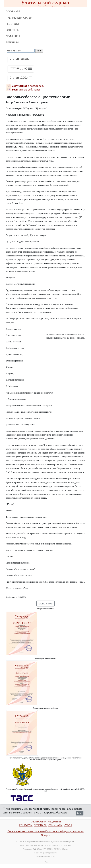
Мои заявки (45, 604)
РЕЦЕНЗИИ (12, 24)
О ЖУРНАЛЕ (13, 11)
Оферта (46, 835)
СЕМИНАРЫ (13, 36)
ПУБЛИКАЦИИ (38, 822)
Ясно (80, 813)
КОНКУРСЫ (12, 30)
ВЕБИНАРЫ (12, 42)
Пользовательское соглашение (26, 831)
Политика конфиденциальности (64, 831)
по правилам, (41, 809)
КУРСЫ (68, 825)
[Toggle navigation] (22, 60)
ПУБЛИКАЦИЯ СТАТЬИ (19, 18)
